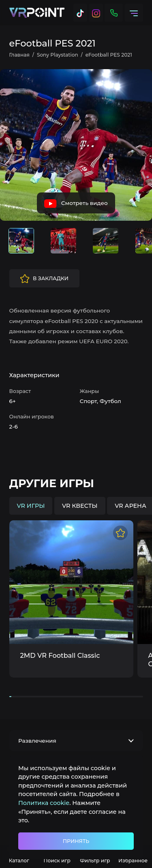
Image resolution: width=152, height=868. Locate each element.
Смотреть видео (76, 204)
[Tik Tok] (80, 13)
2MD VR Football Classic (60, 655)
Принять (76, 841)
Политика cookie (44, 803)
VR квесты (80, 506)
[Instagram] (96, 13)
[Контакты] (114, 13)
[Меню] (134, 13)
